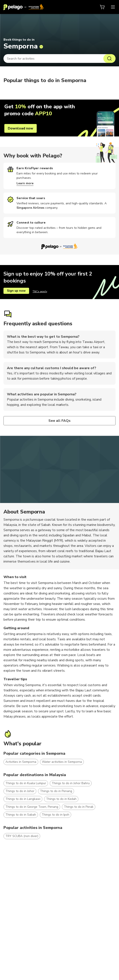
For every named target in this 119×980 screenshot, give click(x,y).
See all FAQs (59, 421)
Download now (21, 128)
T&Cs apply (40, 291)
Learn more (25, 183)
